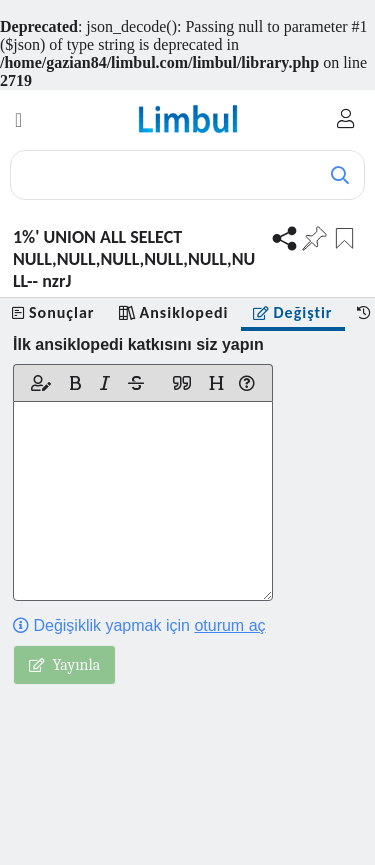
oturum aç (229, 625)
